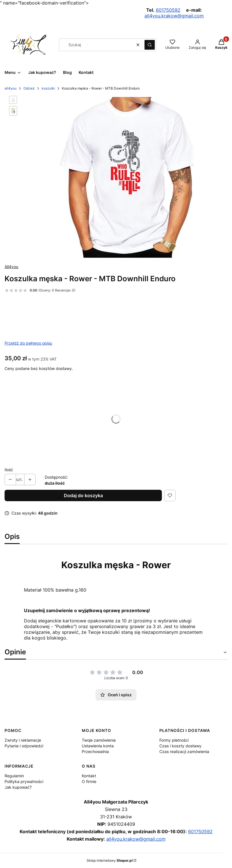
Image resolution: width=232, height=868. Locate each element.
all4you (11, 88)
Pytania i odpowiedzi (24, 746)
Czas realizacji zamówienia (184, 751)
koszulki (48, 88)
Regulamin (14, 776)
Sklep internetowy (110, 860)
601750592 (168, 10)
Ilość (9, 470)
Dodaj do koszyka (83, 495)
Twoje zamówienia (99, 740)
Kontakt (89, 776)
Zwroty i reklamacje (23, 740)
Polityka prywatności (24, 781)
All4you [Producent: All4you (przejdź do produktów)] (11, 267)
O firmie (89, 781)
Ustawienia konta (98, 746)
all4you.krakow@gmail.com (174, 16)
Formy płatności (174, 740)
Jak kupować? (18, 787)
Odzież (29, 88)
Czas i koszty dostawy (180, 746)
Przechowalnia (95, 751)
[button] (150, 45)
